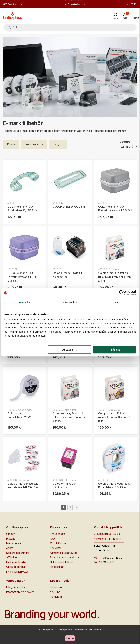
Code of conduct (16, 567)
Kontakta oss (58, 534)
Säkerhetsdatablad (61, 562)
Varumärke (33, 144)
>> (77, 507)
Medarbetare (14, 543)
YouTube (55, 592)
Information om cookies (20, 592)
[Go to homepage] (13, 16)
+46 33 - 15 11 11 (111, 539)
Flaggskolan (57, 567)
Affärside (11, 557)
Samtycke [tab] (24, 302)
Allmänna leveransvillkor (64, 553)
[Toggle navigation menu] (136, 16)
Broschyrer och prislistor (65, 557)
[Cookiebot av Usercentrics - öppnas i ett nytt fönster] (121, 293)
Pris (10, 144)
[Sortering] (128, 147)
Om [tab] (116, 302)
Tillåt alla (114, 350)
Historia (11, 539)
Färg (56, 144)
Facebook (56, 587)
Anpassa (70, 350)
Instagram (56, 597)
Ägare (10, 548)
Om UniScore (58, 543)
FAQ (52, 539)
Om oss (11, 534)
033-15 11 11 (132, 4)
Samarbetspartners (18, 553)
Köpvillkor (56, 548)
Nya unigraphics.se (17, 572)
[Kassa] (125, 16)
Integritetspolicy (16, 587)
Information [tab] (70, 302)
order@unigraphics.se (107, 534)
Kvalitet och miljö (16, 562)
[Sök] (9, 28)
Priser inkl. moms (13, 4)
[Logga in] (115, 16)
